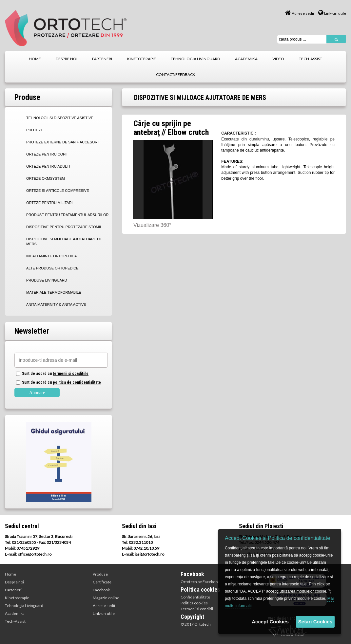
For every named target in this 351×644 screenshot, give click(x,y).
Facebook (101, 590)
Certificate (102, 582)
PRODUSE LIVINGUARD (47, 280)
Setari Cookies (315, 622)
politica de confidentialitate (77, 382)
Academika (15, 613)
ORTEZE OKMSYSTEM (46, 178)
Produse (100, 574)
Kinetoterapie (17, 598)
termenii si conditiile (71, 374)
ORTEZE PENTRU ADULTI (48, 166)
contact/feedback (176, 74)
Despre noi (14, 582)
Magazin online (106, 598)
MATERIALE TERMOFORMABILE (54, 292)
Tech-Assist (15, 621)
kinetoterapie (142, 59)
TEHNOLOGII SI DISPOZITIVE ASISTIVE (60, 118)
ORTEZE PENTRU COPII (47, 154)
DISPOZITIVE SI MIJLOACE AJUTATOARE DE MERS (64, 241)
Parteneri (13, 590)
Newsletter (32, 331)
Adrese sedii (300, 13)
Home (10, 574)
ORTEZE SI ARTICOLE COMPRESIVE (58, 191)
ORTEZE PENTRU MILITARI (49, 203)
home (35, 59)
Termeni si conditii (197, 609)
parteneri (102, 59)
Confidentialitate (195, 597)
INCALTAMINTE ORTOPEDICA (51, 256)
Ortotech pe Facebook (200, 582)
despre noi (67, 59)
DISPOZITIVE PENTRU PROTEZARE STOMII (64, 227)
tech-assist (311, 59)
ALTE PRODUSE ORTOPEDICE (52, 268)
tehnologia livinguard (195, 59)
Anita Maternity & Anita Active (56, 304)
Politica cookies (194, 603)
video (278, 59)
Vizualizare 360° (152, 225)
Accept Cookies (270, 622)
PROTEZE (35, 130)
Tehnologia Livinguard (24, 606)
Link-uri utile (332, 13)
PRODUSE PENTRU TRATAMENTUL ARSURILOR (67, 215)
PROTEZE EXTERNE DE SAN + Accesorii (63, 142)
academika (246, 59)
